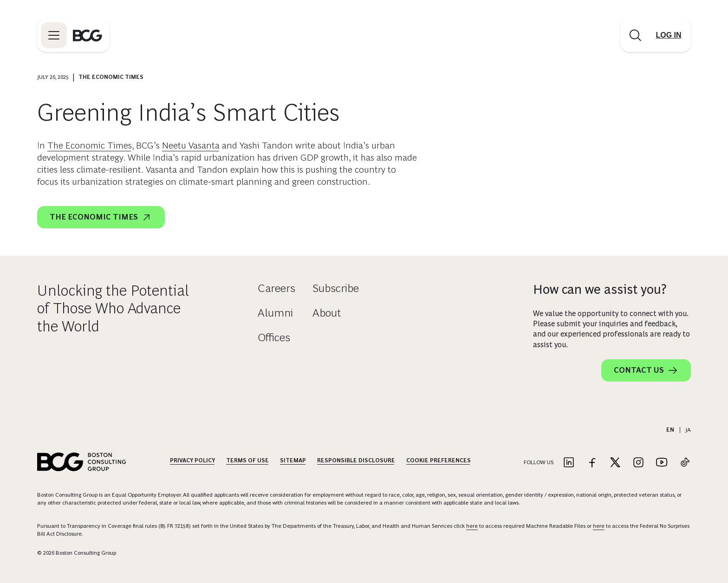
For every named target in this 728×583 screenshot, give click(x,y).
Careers (276, 288)
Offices (274, 337)
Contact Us (646, 370)
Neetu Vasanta (191, 145)
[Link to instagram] (638, 463)
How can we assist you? (600, 289)
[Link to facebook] (592, 463)
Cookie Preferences (439, 460)
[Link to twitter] (615, 463)
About (327, 313)
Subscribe (336, 288)
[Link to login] (669, 35)
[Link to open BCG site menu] (54, 35)
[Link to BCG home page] (88, 35)
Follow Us (539, 462)
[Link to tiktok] (685, 463)
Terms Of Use (247, 460)
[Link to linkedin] (569, 463)
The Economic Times (90, 145)
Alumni (275, 313)
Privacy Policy (192, 460)
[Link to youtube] (662, 463)
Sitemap (293, 460)
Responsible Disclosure (356, 460)
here (472, 526)
